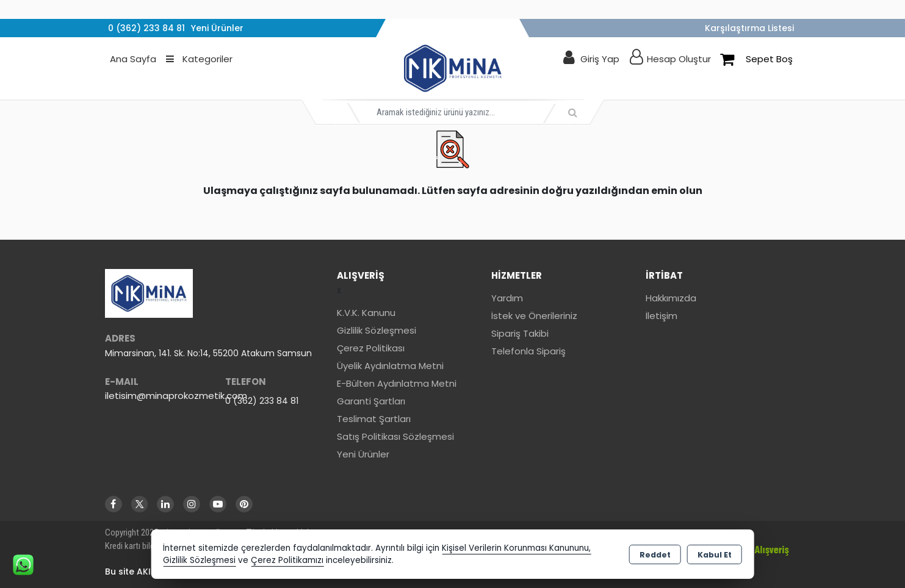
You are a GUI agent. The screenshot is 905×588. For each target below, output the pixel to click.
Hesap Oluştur (679, 59)
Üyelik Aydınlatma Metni (390, 366)
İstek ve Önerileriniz (534, 316)
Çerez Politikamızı (287, 560)
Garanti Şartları (371, 401)
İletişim (662, 316)
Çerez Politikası (371, 348)
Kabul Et (715, 555)
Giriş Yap (600, 59)
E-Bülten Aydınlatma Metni (397, 383)
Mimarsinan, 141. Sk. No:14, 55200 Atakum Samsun (208, 353)
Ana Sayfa (133, 59)
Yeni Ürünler (363, 454)
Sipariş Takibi (520, 333)
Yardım (507, 298)
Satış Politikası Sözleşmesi (395, 436)
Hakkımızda (671, 298)
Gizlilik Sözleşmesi (377, 330)
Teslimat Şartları (374, 419)
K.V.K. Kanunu (366, 313)
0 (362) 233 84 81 (262, 401)
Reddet (655, 555)
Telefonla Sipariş (528, 351)
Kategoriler (199, 59)
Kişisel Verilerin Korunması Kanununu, (516, 548)
